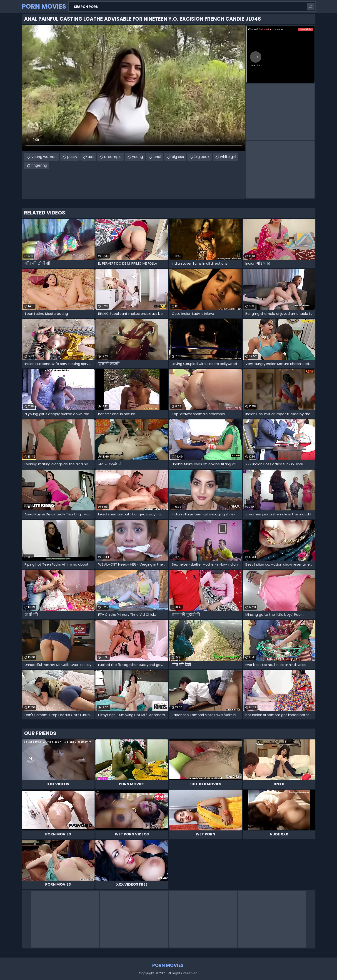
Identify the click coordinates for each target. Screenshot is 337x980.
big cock (202, 157)
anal (157, 157)
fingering (39, 165)
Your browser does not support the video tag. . (134, 88)
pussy (72, 157)
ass (91, 157)
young (137, 157)
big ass (178, 157)
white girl (228, 157)
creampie (113, 157)
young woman (44, 157)
